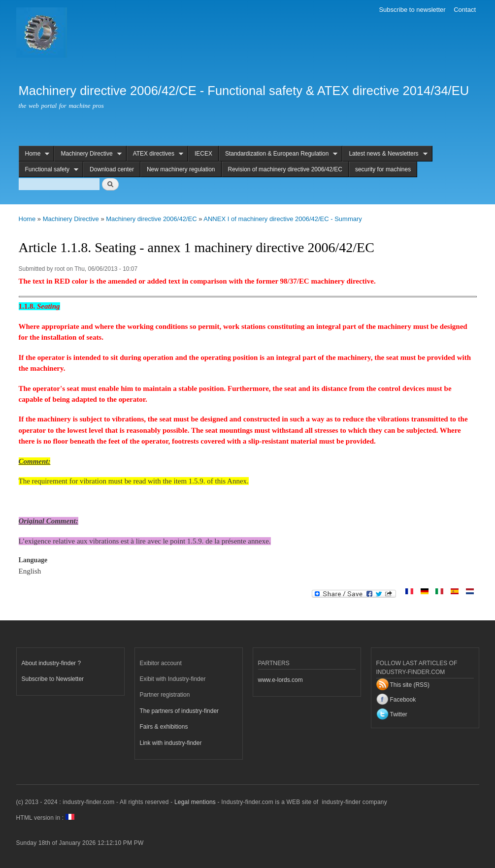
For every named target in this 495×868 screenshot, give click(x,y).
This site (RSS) (410, 685)
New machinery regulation (181, 169)
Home (34, 154)
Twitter (399, 714)
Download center (112, 169)
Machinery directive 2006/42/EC (151, 219)
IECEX (203, 154)
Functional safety (49, 170)
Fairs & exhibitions (164, 727)
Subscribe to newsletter (412, 10)
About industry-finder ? (51, 663)
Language (33, 560)
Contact (465, 10)
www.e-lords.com (280, 680)
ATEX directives (155, 154)
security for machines (383, 169)
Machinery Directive (88, 154)
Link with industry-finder (171, 743)
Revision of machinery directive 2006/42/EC (285, 169)
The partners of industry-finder (180, 711)
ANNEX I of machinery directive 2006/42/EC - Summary (283, 219)
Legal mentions (195, 802)
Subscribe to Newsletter (53, 679)
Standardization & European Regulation (278, 154)
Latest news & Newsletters (385, 154)
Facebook (403, 700)
